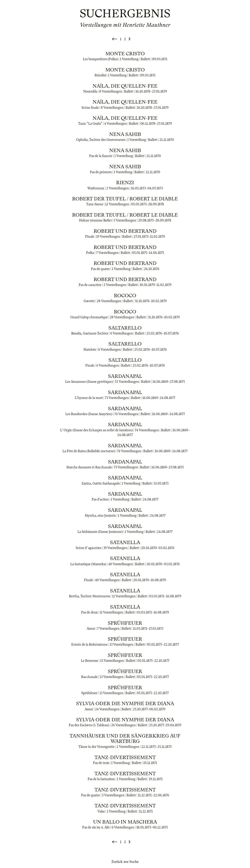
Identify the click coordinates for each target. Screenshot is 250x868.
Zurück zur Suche (125, 862)
